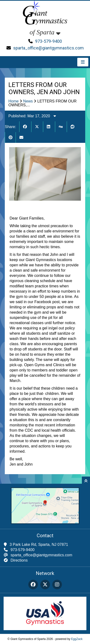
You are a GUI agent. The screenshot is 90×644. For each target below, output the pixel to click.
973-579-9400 (48, 41)
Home (14, 101)
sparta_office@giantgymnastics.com (48, 48)
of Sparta (45, 32)
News (28, 101)
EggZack (77, 639)
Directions (19, 560)
